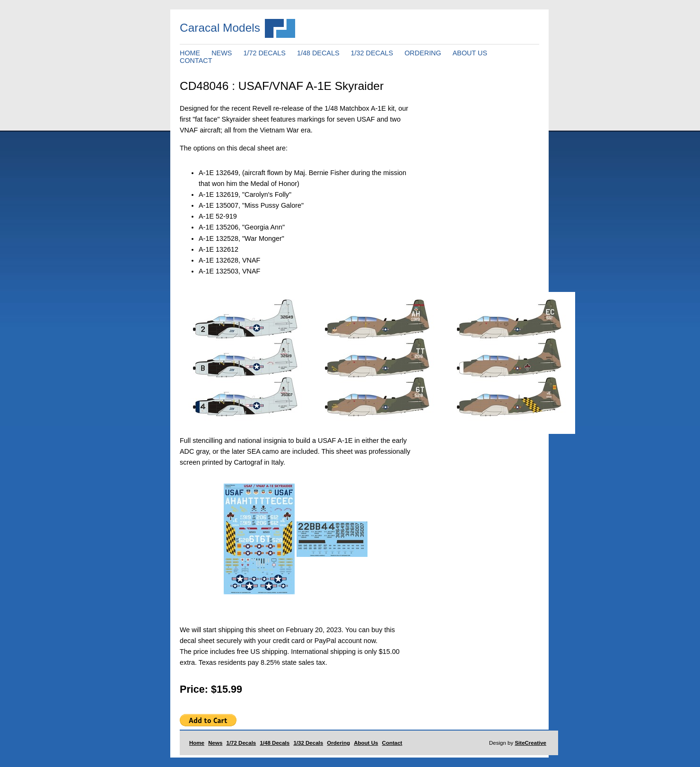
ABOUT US (470, 53)
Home (197, 743)
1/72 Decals (241, 743)
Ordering (338, 743)
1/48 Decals (275, 743)
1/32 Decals (308, 743)
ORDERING (423, 53)
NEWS (222, 53)
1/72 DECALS (264, 53)
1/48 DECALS (318, 53)
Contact (392, 743)
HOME (190, 53)
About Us (366, 743)
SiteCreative (530, 743)
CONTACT (196, 61)
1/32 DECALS (372, 53)
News (215, 743)
